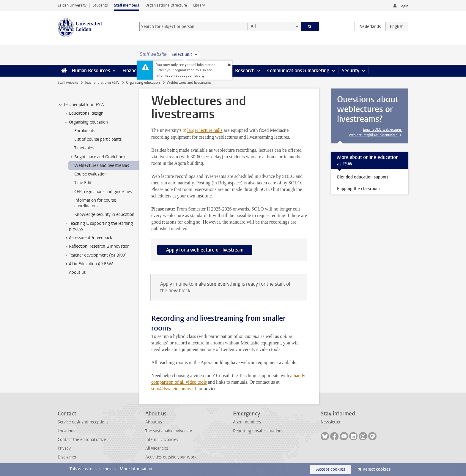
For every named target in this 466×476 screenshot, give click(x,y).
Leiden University (72, 5)
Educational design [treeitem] (83, 113)
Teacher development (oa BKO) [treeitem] (95, 255)
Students (100, 5)
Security (351, 71)
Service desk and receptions (83, 422)
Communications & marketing (298, 71)
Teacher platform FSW (102, 83)
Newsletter (331, 422)
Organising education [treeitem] (86, 122)
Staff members (127, 5)
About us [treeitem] (77, 272)
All (253, 26)
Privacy (64, 448)
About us (154, 422)
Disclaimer (67, 457)
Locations (66, 431)
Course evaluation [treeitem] (90, 174)
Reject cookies (377, 469)
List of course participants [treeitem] (98, 139)
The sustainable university (169, 431)
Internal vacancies (162, 440)
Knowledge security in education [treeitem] (104, 215)
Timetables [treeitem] (84, 148)
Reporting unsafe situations (258, 431)
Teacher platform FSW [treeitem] (81, 105)
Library (199, 5)
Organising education (143, 83)
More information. (137, 469)
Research (245, 71)
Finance (131, 71)
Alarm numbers (247, 422)
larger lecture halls (205, 130)
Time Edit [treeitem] (83, 183)
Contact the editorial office (82, 440)
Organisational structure (166, 5)
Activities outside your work (171, 457)
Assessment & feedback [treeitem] (88, 238)
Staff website (68, 83)
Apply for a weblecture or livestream (205, 250)
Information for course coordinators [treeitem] (95, 203)
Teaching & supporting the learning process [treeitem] (98, 226)
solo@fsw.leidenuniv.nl (174, 389)
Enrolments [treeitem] (85, 131)
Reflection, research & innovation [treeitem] (96, 246)
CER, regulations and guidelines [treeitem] (103, 192)
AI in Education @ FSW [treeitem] (88, 264)
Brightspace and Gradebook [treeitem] (97, 157)
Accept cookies (331, 469)
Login (404, 6)
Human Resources (91, 71)
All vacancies (157, 448)
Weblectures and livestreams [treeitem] (102, 166)
